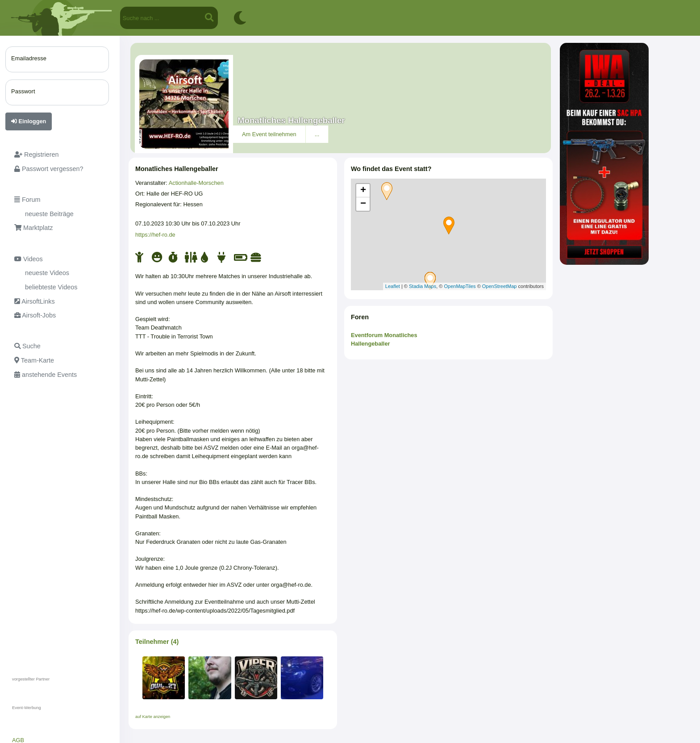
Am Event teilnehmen (269, 134)
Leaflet (393, 286)
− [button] (363, 204)
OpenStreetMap (500, 286)
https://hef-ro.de (155, 235)
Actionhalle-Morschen (196, 183)
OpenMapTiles (460, 286)
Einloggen (29, 121)
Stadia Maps (423, 286)
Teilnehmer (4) (157, 642)
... (317, 134)
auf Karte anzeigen (153, 717)
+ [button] (363, 191)
